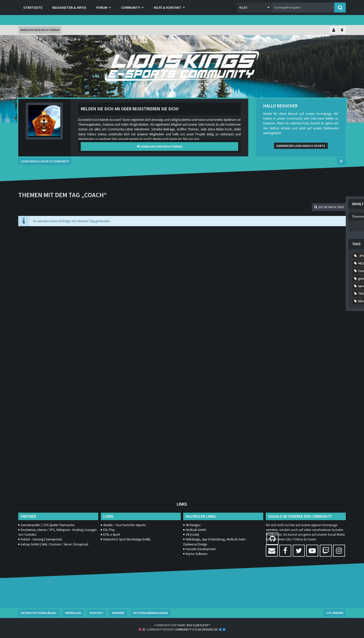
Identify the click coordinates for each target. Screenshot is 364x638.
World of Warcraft (286, 445)
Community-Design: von (182, 629)
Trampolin (326, 422)
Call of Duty (322, 301)
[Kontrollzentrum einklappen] (333, 30)
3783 (293, 286)
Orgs (293, 384)
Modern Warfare (324, 362)
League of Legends (298, 354)
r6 (289, 392)
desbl (277, 324)
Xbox (328, 445)
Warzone (279, 437)
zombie (314, 453)
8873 (325, 256)
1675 (276, 286)
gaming (279, 347)
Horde (334, 347)
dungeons (318, 324)
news (277, 384)
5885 (293, 264)
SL (275, 407)
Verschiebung (324, 430)
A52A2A (311, 294)
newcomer (322, 377)
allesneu (298, 301)
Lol (338, 354)
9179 (309, 256)
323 (308, 286)
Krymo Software (196, 554)
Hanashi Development (201, 549)
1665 (313, 241)
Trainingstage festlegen (291, 422)
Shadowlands (320, 400)
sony (289, 407)
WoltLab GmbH (196, 530)
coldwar (330, 309)
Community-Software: (182, 625)
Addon (278, 301)
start (305, 407)
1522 (334, 279)
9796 (293, 248)
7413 (297, 241)
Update (279, 430)
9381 (276, 248)
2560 (330, 241)
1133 (293, 256)
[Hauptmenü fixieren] (342, 30)
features (295, 339)
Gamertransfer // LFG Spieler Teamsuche (47, 525)
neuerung (298, 377)
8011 (276, 264)
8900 (325, 264)
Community (281, 316)
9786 (293, 271)
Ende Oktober (283, 332)
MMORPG (296, 362)
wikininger (303, 437)
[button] (254, 8)
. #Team (279, 241)
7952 (323, 286)
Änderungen (282, 460)
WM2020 (326, 437)
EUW (276, 339)
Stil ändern (335, 613)
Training (298, 415)
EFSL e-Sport (112, 535)
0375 (293, 294)
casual (278, 309)
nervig (278, 377)
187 (303, 279)
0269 (276, 294)
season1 (295, 400)
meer (277, 362)
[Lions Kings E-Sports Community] (182, 66)
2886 (325, 248)
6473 (276, 279)
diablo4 (296, 324)
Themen (272, 201)
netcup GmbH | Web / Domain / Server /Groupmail (54, 544)
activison (332, 294)
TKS (321, 407)
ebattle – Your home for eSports (124, 525)
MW (336, 369)
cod (312, 309)
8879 (318, 279)
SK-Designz (193, 525)
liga (324, 354)
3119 (309, 264)
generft (299, 347)
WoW (312, 445)
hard (317, 347)
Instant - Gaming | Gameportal (41, 539)
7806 (309, 271)
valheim (299, 430)
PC (335, 384)
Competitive (327, 316)
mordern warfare (286, 369)
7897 (309, 248)
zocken (294, 453)
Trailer (278, 415)
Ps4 (276, 392)
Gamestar (318, 339)
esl (305, 332)
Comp (304, 316)
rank (276, 400)
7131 (276, 271)
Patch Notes (315, 384)
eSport (321, 332)
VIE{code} (192, 535)
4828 (325, 271)
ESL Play (109, 530)
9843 (276, 256)
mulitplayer (316, 369)
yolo (276, 453)
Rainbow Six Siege (313, 392)
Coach (296, 309)
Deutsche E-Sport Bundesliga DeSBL (127, 539)
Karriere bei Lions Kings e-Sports (301, 146)
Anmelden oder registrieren (40, 30)
